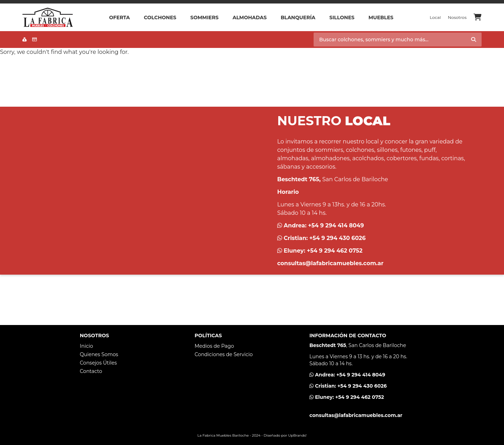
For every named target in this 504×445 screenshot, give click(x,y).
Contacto (91, 371)
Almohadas (249, 17)
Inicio (86, 346)
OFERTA (120, 17)
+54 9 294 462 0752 (335, 251)
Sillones (342, 17)
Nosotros (457, 17)
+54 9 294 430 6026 (338, 238)
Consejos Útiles (98, 363)
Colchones (160, 17)
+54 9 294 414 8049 (336, 225)
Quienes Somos (99, 354)
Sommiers (205, 17)
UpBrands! (297, 435)
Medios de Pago (214, 346)
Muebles (381, 17)
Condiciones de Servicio (224, 354)
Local (435, 17)
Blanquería (298, 17)
